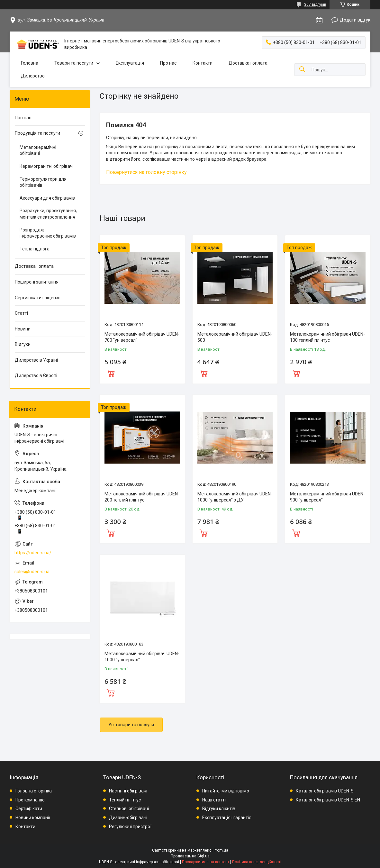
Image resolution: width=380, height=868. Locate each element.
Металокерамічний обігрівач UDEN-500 (235, 337)
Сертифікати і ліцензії (38, 298)
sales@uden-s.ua (32, 572)
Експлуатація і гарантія (227, 818)
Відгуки (23, 344)
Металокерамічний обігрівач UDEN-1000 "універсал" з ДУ (235, 497)
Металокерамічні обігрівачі (38, 150)
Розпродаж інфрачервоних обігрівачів (48, 233)
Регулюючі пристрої (130, 827)
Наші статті (214, 800)
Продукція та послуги (37, 133)
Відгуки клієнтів (219, 809)
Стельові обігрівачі (129, 809)
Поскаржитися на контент (206, 862)
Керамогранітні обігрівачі (47, 166)
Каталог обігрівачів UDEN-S (325, 791)
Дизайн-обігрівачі (128, 818)
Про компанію (30, 800)
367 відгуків (315, 5)
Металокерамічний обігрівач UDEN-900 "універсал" (327, 497)
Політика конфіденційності (257, 862)
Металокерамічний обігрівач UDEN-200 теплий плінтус (142, 497)
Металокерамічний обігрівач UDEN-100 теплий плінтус (327, 337)
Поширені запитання (37, 282)
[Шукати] (302, 70)
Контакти (203, 63)
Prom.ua (221, 850)
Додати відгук (355, 20)
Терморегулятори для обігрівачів (43, 182)
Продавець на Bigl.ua (190, 856)
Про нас (168, 63)
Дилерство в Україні (36, 360)
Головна (30, 63)
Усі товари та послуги (131, 725)
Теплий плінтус (125, 800)
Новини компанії (33, 818)
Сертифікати (29, 809)
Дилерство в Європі (36, 375)
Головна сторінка (34, 791)
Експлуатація (130, 63)
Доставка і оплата (248, 63)
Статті (21, 313)
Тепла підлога (35, 249)
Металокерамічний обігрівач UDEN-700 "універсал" (142, 337)
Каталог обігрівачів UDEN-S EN (328, 800)
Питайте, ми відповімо (226, 791)
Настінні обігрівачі (128, 791)
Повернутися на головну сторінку (146, 172)
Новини (23, 329)
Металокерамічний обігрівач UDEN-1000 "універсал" (142, 657)
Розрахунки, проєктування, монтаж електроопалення (48, 214)
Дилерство (33, 76)
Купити (111, 373)
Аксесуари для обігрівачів (47, 198)
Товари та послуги (74, 63)
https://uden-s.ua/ (33, 553)
